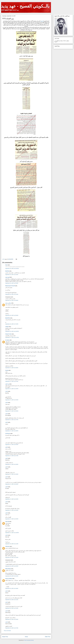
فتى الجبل (7, 384)
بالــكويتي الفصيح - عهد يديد (25, 6)
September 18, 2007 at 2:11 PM (12, 544)
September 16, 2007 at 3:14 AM (12, 294)
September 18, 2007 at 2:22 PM (12, 557)
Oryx (6, 265)
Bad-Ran (7, 271)
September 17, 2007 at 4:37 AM (12, 381)
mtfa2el (7, 327)
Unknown (7, 546)
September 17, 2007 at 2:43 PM (12, 445)
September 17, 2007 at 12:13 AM (12, 337)
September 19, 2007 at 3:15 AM (12, 619)
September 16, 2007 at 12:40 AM (12, 268)
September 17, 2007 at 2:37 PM (12, 420)
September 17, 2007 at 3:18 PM (12, 464)
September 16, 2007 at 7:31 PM (12, 324)
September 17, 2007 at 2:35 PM (12, 411)
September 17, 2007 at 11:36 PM (12, 533)
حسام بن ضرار (8, 303)
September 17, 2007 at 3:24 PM (12, 519)
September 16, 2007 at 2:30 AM (12, 283)
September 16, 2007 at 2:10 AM (12, 275)
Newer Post (5, 637)
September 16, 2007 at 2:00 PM (12, 315)
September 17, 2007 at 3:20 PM (12, 484)
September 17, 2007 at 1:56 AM (12, 368)
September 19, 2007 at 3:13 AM (12, 608)
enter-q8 (7, 521)
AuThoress (8, 433)
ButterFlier (8, 318)
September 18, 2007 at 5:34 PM (12, 576)
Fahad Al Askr (8, 334)
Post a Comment (7, 631)
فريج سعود (7, 277)
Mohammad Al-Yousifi (10, 286)
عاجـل (7, 391)
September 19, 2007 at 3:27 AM (12, 628)
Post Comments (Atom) (29, 640)
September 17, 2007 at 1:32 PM (12, 389)
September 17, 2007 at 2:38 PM (12, 431)
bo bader (7, 340)
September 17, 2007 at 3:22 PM (12, 499)
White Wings (8, 569)
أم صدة (42, 21)
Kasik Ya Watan (9, 579)
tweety (7, 370)
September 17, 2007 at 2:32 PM (12, 400)
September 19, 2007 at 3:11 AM (12, 600)
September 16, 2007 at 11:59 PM (12, 331)
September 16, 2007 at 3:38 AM (12, 300)
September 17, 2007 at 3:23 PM (12, 510)
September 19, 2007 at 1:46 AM (12, 588)
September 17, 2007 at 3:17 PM (12, 456)
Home (26, 637)
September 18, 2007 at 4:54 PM (12, 566)
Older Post (48, 637)
